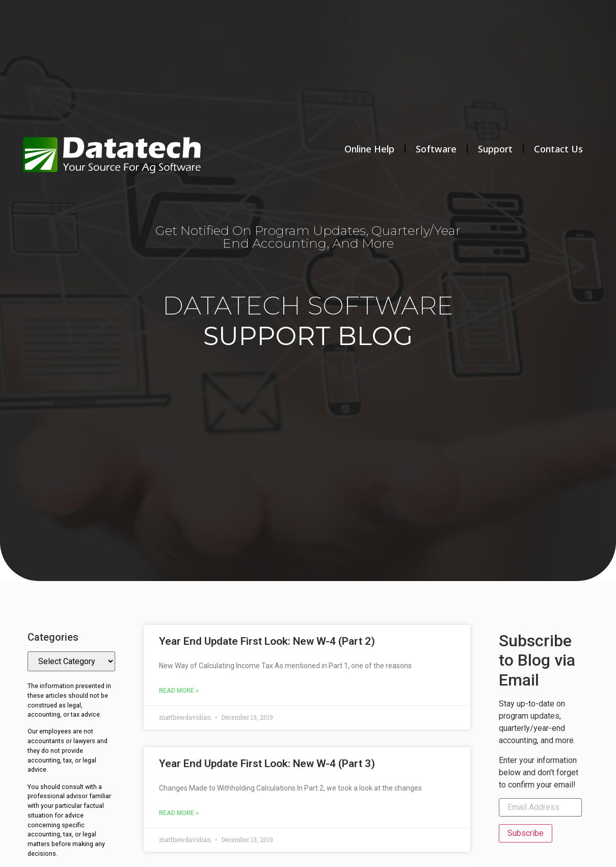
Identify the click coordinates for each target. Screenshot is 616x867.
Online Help (369, 149)
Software (436, 149)
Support (495, 149)
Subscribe (526, 833)
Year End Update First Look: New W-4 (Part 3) (267, 764)
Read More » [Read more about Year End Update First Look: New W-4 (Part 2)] (179, 691)
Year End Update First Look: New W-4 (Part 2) (267, 641)
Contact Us (558, 149)
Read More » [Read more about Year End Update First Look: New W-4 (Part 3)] (179, 813)
